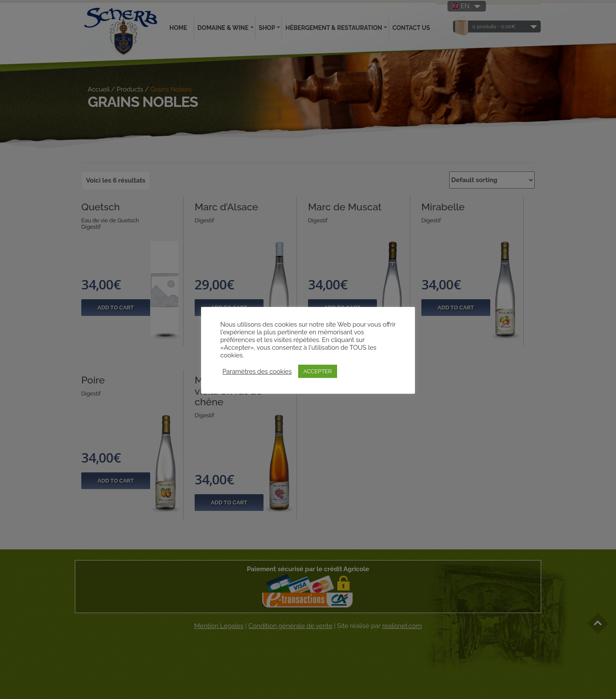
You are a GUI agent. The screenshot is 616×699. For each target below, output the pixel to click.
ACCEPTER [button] (318, 371)
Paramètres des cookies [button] (257, 371)
